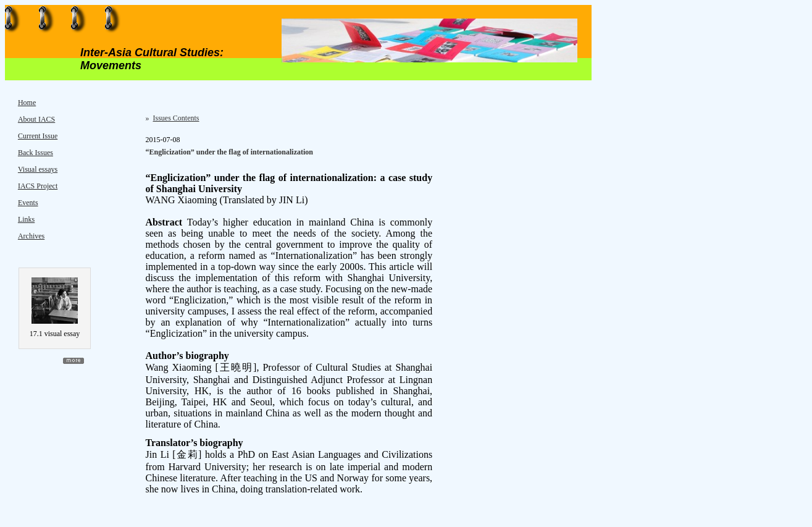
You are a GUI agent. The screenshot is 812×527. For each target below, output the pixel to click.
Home (27, 103)
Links (26, 219)
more (73, 361)
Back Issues (36, 153)
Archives (31, 236)
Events (28, 203)
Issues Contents (176, 118)
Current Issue (38, 136)
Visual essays (38, 169)
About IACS (36, 119)
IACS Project (38, 186)
